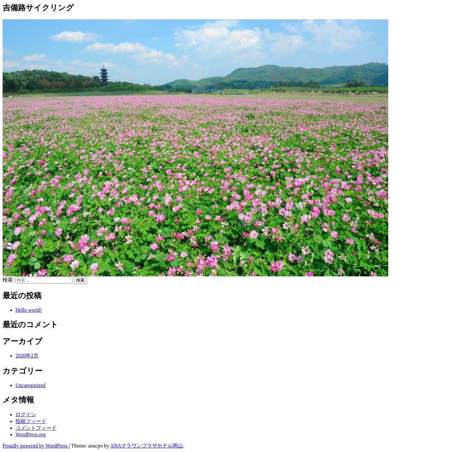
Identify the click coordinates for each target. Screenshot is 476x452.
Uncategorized (30, 385)
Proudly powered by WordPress (36, 446)
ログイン (26, 415)
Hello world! (29, 310)
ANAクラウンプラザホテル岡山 (147, 446)
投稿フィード (31, 421)
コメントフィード (36, 428)
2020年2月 (27, 356)
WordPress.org (31, 434)
